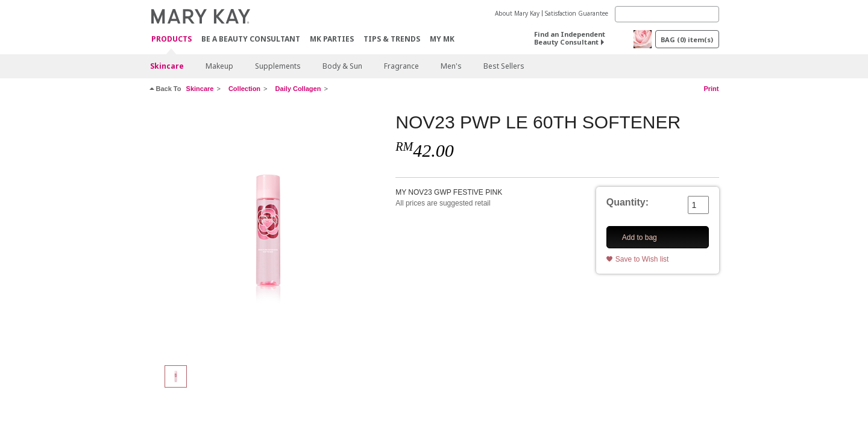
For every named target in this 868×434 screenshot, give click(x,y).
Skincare (167, 66)
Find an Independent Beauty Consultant (570, 38)
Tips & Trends (392, 39)
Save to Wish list (642, 259)
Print (711, 89)
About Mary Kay (517, 13)
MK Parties (332, 39)
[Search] (667, 14)
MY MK (442, 39)
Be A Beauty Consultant (251, 39)
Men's (451, 66)
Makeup (219, 66)
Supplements (278, 66)
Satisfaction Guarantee (577, 13)
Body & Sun (342, 66)
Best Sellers (504, 66)
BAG (687, 39)
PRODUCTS (171, 39)
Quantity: (627, 202)
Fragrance (401, 66)
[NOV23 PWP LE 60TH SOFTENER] (268, 233)
